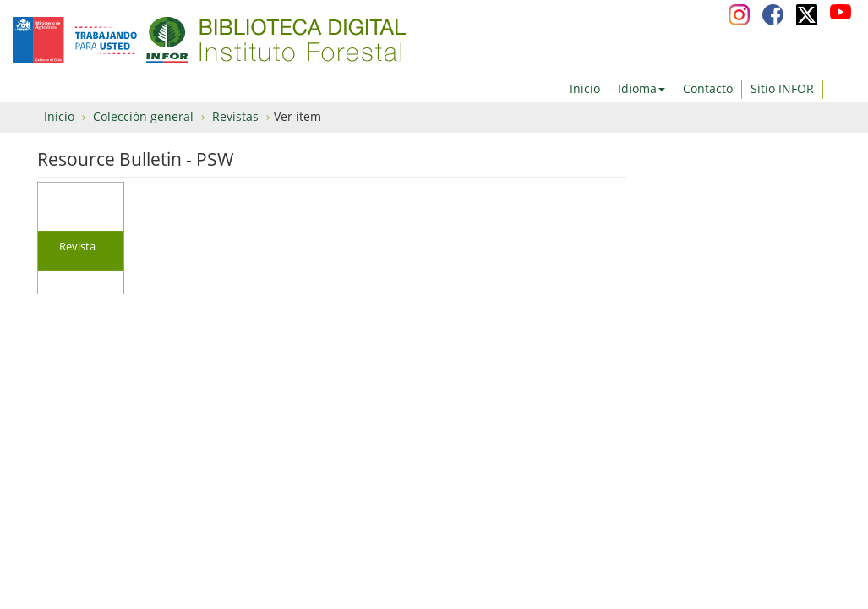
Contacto (708, 88)
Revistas (235, 116)
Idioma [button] (641, 88)
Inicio (585, 88)
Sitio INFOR (782, 88)
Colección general (143, 116)
